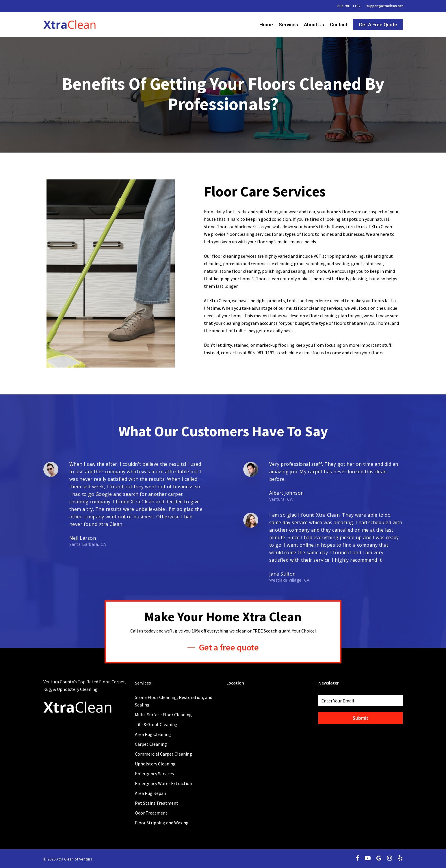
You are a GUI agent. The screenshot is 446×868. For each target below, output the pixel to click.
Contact (339, 25)
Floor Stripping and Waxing (162, 823)
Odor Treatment (151, 813)
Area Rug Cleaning (153, 734)
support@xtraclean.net (385, 6)
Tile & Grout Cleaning (156, 724)
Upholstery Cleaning (155, 764)
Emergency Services (154, 774)
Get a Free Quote (378, 25)
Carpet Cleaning (151, 744)
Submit (361, 718)
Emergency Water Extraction (163, 783)
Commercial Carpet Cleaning (163, 754)
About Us (314, 25)
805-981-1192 (349, 6)
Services (288, 25)
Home (266, 25)
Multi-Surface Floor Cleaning (163, 715)
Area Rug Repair (151, 793)
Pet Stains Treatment (157, 803)
